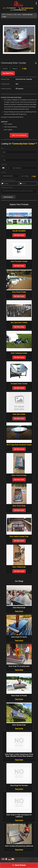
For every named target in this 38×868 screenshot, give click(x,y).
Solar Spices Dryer (19, 725)
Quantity (3, 172)
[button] (27, 8)
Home (4, 15)
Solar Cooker (17, 15)
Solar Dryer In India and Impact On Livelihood (19, 816)
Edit (24, 69)
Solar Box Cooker (19, 414)
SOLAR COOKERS (19, 231)
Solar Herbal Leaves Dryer (19, 537)
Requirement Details (7, 188)
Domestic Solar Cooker (19, 384)
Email (3, 156)
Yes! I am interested (19, 135)
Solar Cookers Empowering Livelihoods (19, 846)
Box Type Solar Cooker (19, 323)
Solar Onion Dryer (19, 506)
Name (3, 148)
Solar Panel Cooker (19, 292)
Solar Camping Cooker (19, 353)
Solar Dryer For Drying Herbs (19, 666)
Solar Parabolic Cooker (19, 261)
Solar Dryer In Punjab (19, 696)
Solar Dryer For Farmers (19, 786)
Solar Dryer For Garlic (19, 637)
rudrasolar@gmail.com (20, 10)
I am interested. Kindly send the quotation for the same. (19, 191)
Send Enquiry (19, 865)
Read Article (19, 611)
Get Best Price (8, 73)
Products (10, 15)
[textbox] (15, 69)
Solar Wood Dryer (19, 608)
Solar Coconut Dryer (19, 475)
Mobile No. (4, 164)
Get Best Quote (19, 235)
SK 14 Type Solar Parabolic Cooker (19, 445)
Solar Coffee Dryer (19, 567)
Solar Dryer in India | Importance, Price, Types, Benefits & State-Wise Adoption (19, 755)
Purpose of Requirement (8, 180)
